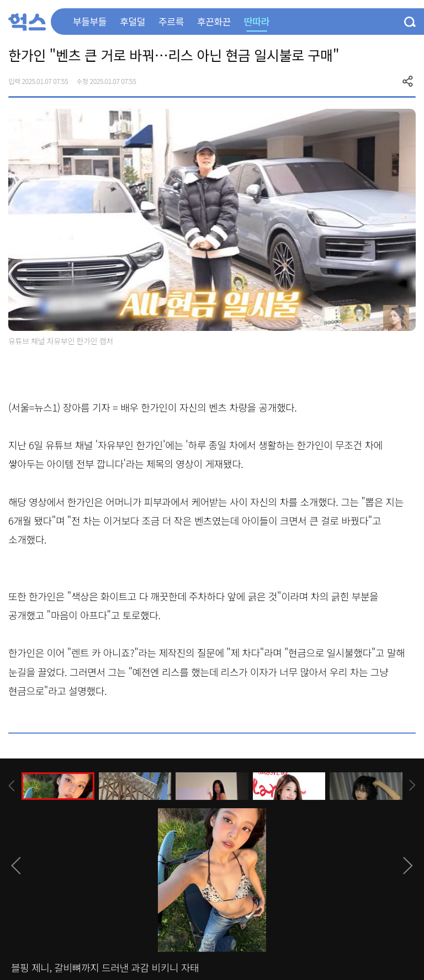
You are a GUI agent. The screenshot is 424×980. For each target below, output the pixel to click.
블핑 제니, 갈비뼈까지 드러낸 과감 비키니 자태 (105, 967)
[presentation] (12, 786)
